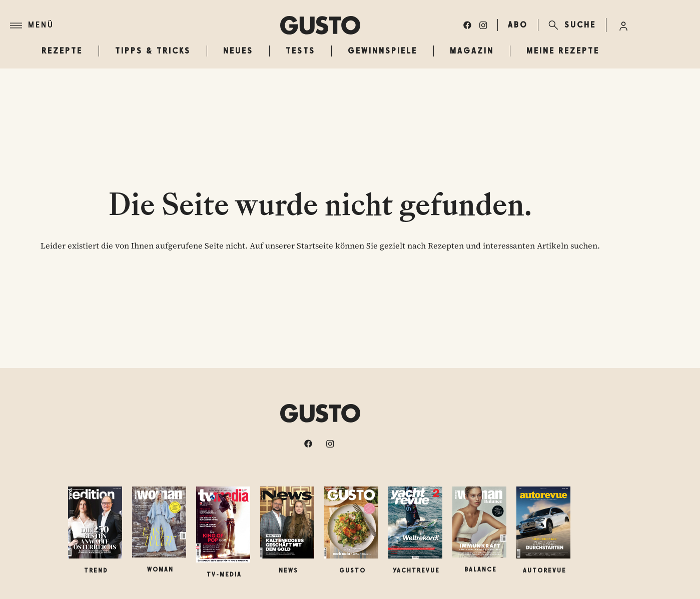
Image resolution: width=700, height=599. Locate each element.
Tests (300, 51)
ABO (518, 25)
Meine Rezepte (563, 51)
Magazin (472, 51)
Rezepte (62, 51)
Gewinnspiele (383, 51)
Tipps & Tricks (153, 51)
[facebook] (467, 25)
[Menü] (145, 25)
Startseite (315, 245)
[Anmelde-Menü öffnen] (623, 25)
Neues (238, 51)
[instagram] (483, 25)
